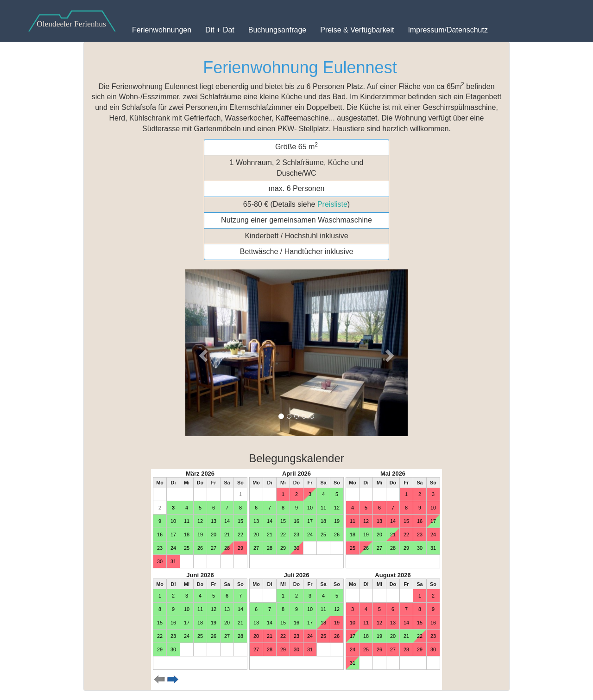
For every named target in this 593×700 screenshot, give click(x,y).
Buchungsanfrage (277, 30)
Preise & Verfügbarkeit (357, 30)
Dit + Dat (220, 30)
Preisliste (332, 204)
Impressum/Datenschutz (448, 30)
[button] (202, 353)
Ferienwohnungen (162, 30)
